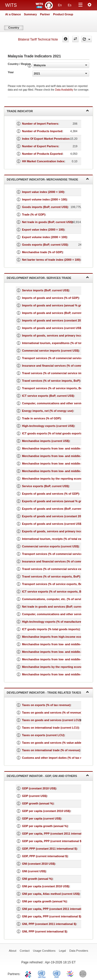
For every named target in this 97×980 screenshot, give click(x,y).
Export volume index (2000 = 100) (44, 237)
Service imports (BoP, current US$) (46, 290)
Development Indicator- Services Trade (48, 277)
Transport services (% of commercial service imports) (58, 358)
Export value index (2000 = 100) (43, 230)
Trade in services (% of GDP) (41, 418)
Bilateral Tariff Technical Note (38, 39)
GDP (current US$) (34, 796)
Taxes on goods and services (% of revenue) (52, 713)
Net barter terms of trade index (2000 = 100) (51, 260)
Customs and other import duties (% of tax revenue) (57, 758)
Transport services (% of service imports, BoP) (54, 388)
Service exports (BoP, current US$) (45, 486)
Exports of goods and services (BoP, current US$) (56, 509)
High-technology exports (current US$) (48, 426)
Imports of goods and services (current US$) (52, 328)
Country (14, 28)
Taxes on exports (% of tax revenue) (46, 705)
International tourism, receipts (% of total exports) (56, 539)
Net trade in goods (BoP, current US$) (47, 222)
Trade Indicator (48, 111)
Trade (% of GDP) (34, 214)
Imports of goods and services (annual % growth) (55, 305)
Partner (45, 14)
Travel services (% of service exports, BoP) (51, 576)
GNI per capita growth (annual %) (44, 901)
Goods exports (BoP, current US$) (45, 245)
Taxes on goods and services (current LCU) (51, 720)
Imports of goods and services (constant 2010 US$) (57, 320)
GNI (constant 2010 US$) (39, 864)
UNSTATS (57, 974)
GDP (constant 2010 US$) (39, 788)
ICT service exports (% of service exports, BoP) (54, 592)
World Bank (84, 974)
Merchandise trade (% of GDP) (42, 252)
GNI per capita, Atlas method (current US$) (51, 894)
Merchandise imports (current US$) (46, 441)
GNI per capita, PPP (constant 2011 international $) (56, 909)
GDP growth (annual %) (38, 803)
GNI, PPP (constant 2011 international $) (49, 924)
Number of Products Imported (42, 131)
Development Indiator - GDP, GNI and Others (48, 776)
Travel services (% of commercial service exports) (56, 569)
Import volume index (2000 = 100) (44, 199)
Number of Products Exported (42, 154)
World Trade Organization (70, 974)
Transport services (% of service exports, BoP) (53, 584)
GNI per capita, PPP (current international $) (52, 916)
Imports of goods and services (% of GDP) (50, 298)
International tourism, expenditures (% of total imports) (59, 343)
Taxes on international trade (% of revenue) (51, 750)
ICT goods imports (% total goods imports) (51, 629)
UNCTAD (43, 974)
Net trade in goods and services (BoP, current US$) (56, 607)
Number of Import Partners (40, 124)
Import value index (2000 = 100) (43, 192)
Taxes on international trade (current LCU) (50, 728)
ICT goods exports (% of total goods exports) (52, 433)
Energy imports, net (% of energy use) (48, 411)
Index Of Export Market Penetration (46, 139)
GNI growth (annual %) (37, 879)
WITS (11, 5)
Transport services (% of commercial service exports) (58, 554)
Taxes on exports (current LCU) (43, 735)
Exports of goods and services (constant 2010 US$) (57, 516)
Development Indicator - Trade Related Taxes (48, 692)
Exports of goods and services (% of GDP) (51, 494)
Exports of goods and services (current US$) (52, 524)
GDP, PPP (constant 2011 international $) (49, 849)
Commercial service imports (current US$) (50, 351)
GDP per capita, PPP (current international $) (52, 841)
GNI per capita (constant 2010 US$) (46, 886)
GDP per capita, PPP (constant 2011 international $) (57, 834)
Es (70, 5)
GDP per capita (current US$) (42, 818)
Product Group (63, 14)
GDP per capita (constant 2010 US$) (46, 811)
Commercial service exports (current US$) (50, 546)
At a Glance (13, 14)
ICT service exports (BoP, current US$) (48, 396)
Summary (31, 14)
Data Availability (65, 90)
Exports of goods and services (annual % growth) (55, 501)
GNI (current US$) (34, 871)
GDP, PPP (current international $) (45, 856)
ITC (29, 974)
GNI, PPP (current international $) (44, 931)
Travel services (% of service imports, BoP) (51, 381)
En (60, 5)
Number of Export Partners (40, 146)
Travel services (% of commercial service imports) (56, 373)
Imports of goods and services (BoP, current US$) (55, 313)
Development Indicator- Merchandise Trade (48, 179)
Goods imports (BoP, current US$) (45, 207)
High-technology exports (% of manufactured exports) (58, 622)
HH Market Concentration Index (43, 161)
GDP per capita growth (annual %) (45, 826)
